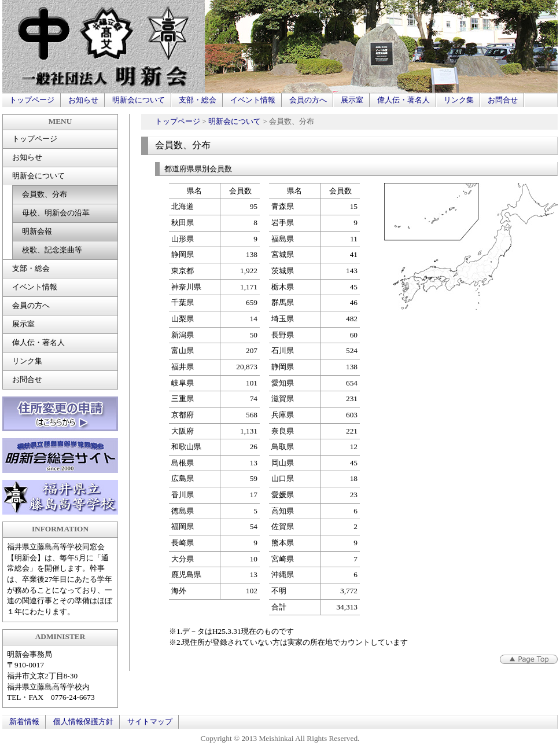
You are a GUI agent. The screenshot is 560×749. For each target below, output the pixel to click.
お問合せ (503, 100)
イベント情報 (253, 100)
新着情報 (24, 722)
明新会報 (37, 231)
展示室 (352, 100)
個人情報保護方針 (83, 722)
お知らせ (83, 100)
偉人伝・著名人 (404, 100)
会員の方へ (308, 100)
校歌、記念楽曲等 (52, 250)
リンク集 (459, 100)
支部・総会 (198, 100)
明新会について (139, 100)
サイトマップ (150, 722)
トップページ (32, 100)
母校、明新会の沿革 (56, 213)
